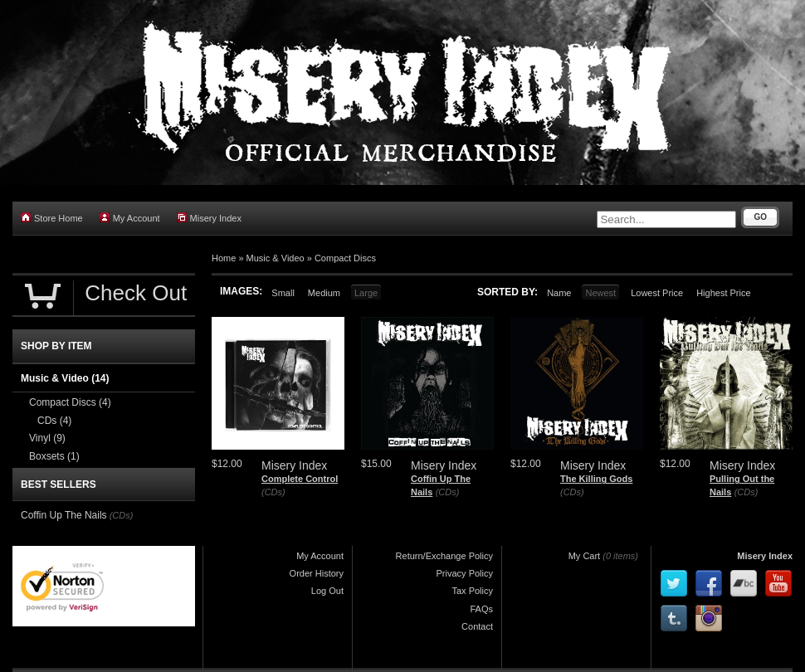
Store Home (52, 218)
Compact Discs (345, 258)
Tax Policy (472, 591)
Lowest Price (657, 293)
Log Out (327, 591)
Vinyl (47, 438)
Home (224, 258)
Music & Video (276, 258)
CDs (54, 421)
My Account (130, 218)
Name (559, 293)
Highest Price (723, 293)
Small (283, 293)
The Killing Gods (596, 479)
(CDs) (273, 492)
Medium (324, 293)
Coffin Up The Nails (64, 515)
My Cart (585, 556)
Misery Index (209, 218)
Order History (317, 573)
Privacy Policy (465, 573)
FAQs (481, 609)
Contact (477, 626)
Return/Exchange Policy (444, 556)
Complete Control (300, 479)
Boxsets (54, 456)
